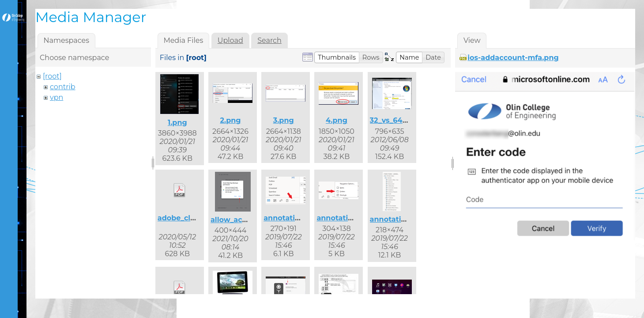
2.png (230, 120)
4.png (337, 120)
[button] (337, 57)
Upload (230, 40)
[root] (52, 76)
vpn (56, 97)
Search (269, 40)
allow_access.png (243, 220)
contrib (63, 87)
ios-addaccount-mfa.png (513, 58)
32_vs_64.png (395, 120)
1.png (177, 123)
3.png (284, 120)
